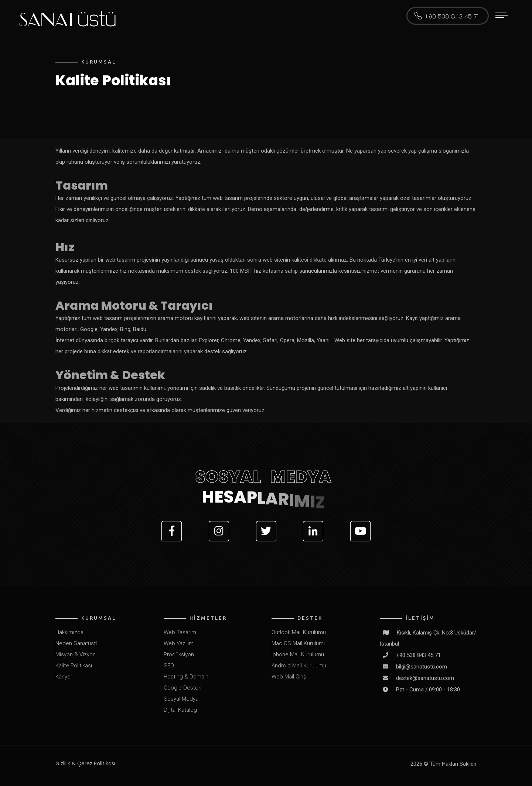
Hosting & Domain (186, 677)
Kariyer (64, 677)
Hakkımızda (69, 632)
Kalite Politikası (74, 666)
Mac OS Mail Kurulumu (299, 643)
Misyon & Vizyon (76, 654)
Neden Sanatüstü (77, 643)
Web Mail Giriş (289, 677)
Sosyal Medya (181, 699)
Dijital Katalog (180, 710)
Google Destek (182, 688)
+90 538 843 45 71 (451, 17)
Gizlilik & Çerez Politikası (85, 763)
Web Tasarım (180, 632)
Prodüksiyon (179, 654)
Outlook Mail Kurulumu (299, 632)
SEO (169, 666)
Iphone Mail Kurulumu (298, 654)
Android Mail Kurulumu (299, 666)
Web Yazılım (179, 643)
